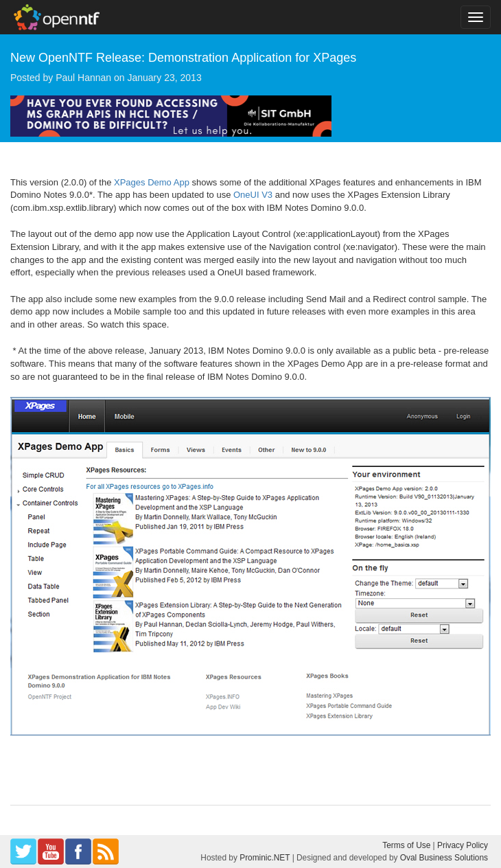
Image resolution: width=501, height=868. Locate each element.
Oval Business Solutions (444, 858)
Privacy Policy (463, 845)
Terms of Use (406, 845)
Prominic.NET (265, 858)
